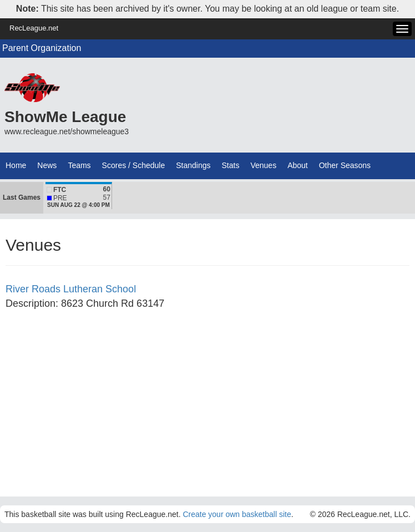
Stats (231, 165)
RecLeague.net (34, 28)
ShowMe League (65, 117)
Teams (79, 165)
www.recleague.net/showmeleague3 (67, 131)
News (47, 165)
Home (16, 165)
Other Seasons (345, 165)
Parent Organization (42, 48)
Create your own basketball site (237, 514)
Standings (193, 165)
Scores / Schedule (134, 165)
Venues (263, 165)
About (298, 165)
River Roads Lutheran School (71, 289)
